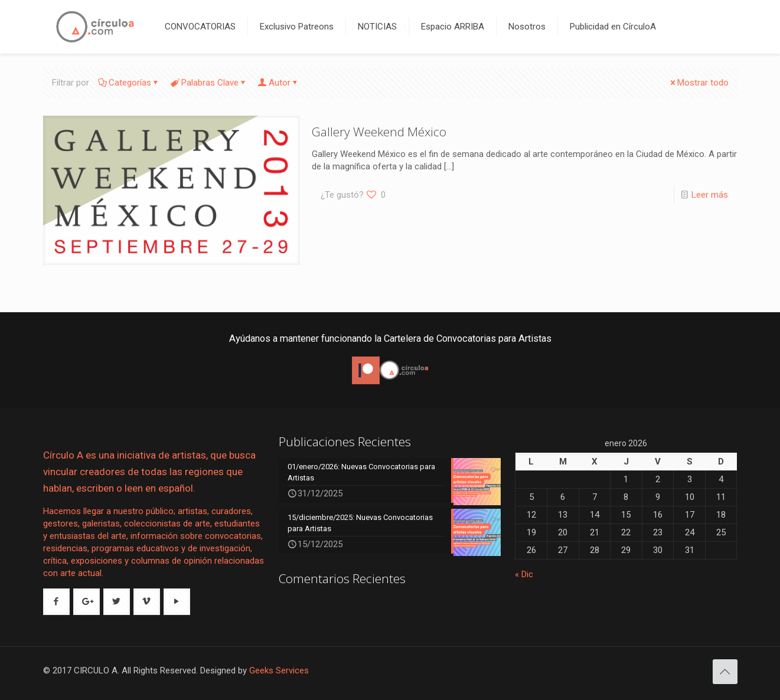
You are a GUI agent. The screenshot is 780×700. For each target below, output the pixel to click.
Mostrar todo (699, 83)
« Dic (524, 574)
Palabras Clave (209, 83)
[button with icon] (56, 602)
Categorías (129, 83)
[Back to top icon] (725, 672)
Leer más (710, 195)
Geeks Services (279, 670)
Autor (279, 83)
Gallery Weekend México (379, 132)
